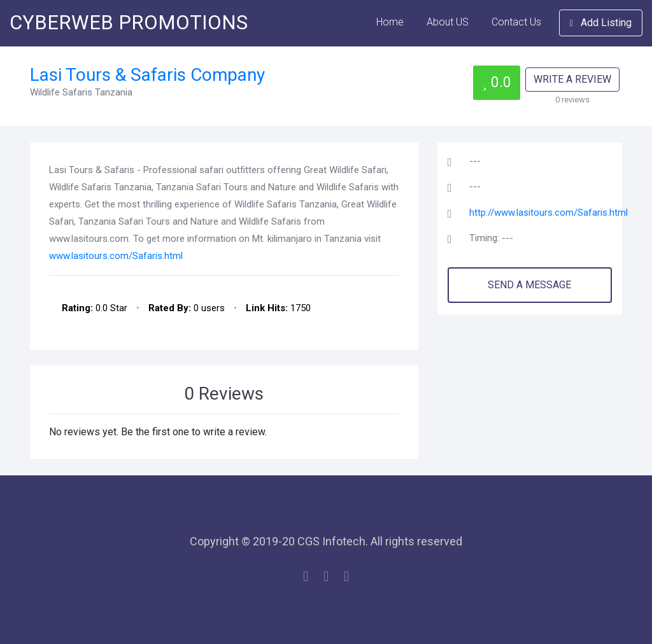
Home (390, 22)
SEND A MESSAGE (529, 285)
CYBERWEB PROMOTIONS (129, 23)
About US (448, 22)
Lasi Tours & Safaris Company (147, 75)
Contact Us (516, 22)
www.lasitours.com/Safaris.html (116, 256)
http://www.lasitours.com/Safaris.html (549, 213)
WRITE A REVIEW (572, 79)
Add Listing (601, 23)
